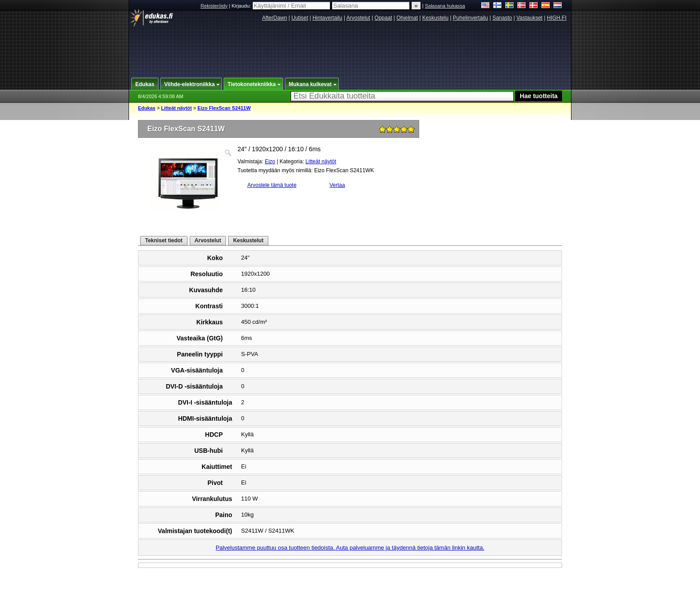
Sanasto (502, 18)
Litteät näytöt (177, 108)
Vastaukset (529, 18)
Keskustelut (248, 240)
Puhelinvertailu (470, 18)
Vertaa (337, 185)
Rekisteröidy (214, 6)
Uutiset (300, 18)
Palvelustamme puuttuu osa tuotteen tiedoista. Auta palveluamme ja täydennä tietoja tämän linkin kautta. (350, 548)
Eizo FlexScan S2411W (224, 108)
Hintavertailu (327, 18)
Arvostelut (358, 18)
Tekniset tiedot (164, 240)
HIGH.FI (557, 18)
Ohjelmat (407, 18)
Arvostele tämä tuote (272, 185)
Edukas (147, 108)
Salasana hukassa (445, 6)
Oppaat (383, 18)
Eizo (270, 161)
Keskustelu (435, 18)
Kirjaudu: (282, 6)
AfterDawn (275, 18)
